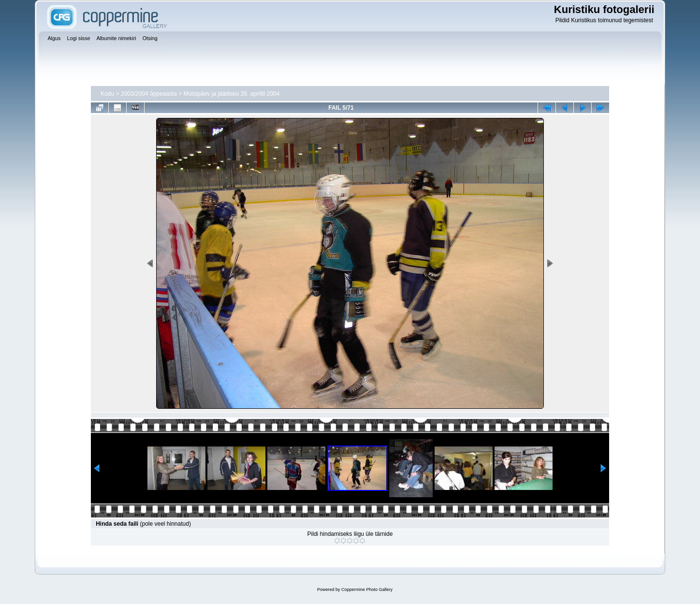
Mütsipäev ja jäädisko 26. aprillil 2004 (232, 94)
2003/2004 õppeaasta (149, 94)
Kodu (107, 94)
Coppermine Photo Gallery (367, 590)
